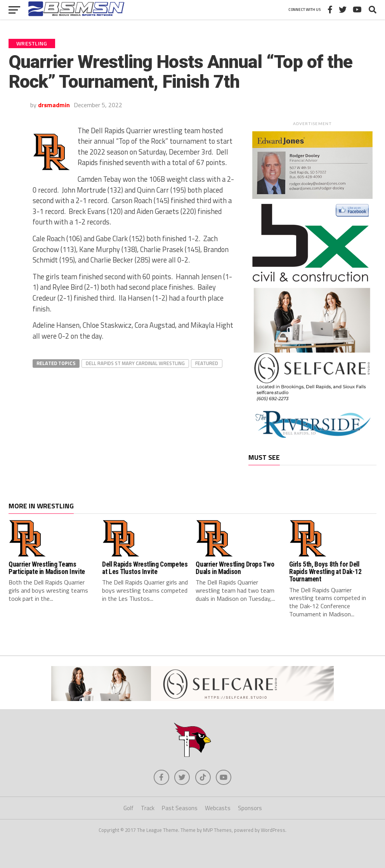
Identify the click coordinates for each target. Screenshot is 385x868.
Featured (207, 363)
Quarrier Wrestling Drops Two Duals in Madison (235, 568)
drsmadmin (54, 105)
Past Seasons (180, 808)
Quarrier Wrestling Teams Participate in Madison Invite (47, 568)
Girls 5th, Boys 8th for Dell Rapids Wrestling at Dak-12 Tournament (325, 572)
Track (148, 808)
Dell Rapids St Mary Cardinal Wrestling (135, 363)
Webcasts (218, 808)
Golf (128, 808)
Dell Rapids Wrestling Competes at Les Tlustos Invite (145, 568)
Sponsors (250, 808)
